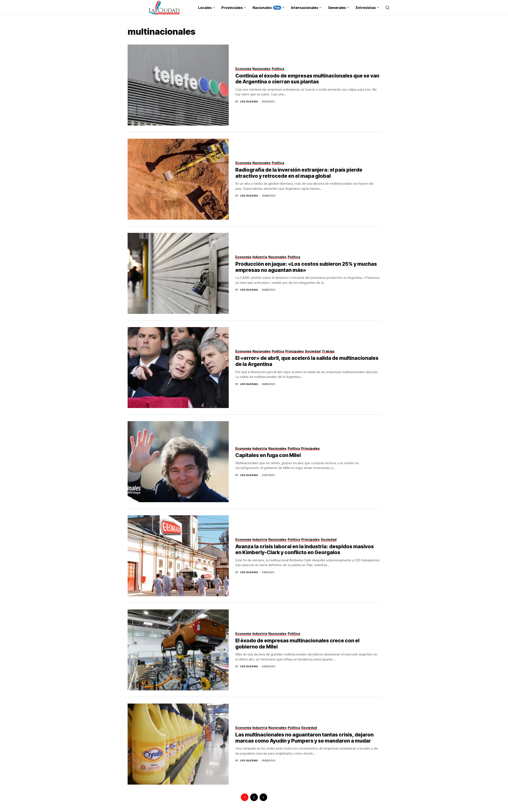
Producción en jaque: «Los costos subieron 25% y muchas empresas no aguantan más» (306, 267)
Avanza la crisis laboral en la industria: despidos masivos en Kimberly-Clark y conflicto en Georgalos (305, 550)
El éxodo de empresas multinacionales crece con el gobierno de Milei (297, 644)
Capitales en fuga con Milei (268, 455)
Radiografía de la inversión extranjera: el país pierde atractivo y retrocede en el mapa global (299, 173)
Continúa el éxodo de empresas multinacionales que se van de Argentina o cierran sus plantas (307, 79)
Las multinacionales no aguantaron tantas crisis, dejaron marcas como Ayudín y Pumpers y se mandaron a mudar (304, 738)
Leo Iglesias (249, 102)
